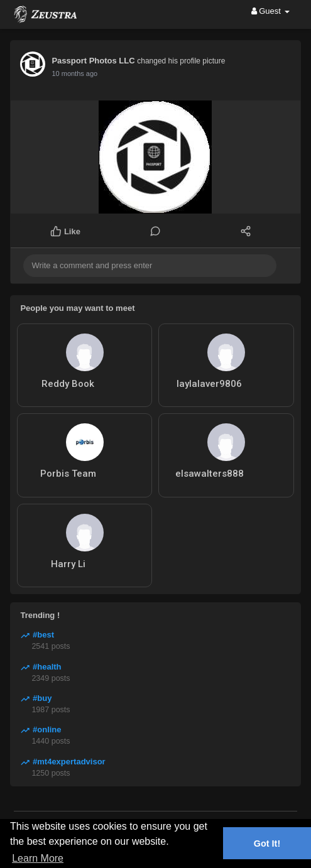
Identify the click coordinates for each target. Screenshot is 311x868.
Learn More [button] (38, 858)
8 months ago (73, 73)
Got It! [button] (267, 844)
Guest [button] (270, 11)
